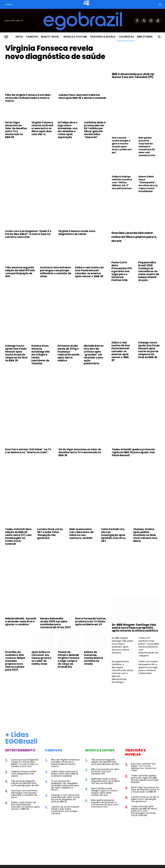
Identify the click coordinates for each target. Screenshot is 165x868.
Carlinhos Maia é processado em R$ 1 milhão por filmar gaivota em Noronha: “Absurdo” (95, 130)
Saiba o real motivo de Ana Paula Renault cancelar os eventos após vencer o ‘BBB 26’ (89, 272)
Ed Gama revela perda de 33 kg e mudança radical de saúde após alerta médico (68, 353)
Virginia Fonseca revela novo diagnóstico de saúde (55, 52)
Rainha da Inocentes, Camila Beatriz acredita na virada (94, 658)
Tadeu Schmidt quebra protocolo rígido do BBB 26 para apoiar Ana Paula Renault (133, 452)
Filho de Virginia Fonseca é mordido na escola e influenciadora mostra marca (28, 98)
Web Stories (145, 37)
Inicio (19, 37)
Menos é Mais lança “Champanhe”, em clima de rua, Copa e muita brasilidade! (148, 184)
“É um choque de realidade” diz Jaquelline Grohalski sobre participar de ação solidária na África (65, 785)
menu (9, 4)
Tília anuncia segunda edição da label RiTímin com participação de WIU (20, 272)
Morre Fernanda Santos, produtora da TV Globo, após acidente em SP (91, 621)
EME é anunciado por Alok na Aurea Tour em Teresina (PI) (133, 76)
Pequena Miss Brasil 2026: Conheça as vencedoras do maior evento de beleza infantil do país (149, 271)
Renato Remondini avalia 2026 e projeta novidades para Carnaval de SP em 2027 (56, 623)
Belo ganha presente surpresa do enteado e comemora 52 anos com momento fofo (147, 147)
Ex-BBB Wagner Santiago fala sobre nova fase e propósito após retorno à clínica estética (135, 628)
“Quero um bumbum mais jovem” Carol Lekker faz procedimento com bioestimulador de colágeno (149, 647)
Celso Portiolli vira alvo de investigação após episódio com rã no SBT (113, 535)
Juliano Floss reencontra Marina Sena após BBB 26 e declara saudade (82, 96)
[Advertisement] (56, 163)
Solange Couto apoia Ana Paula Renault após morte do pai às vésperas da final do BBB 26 (16, 353)
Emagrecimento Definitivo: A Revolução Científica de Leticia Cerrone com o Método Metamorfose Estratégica (123, 672)
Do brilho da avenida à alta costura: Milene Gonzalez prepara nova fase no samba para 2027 (15, 661)
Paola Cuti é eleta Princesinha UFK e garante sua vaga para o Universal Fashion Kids (122, 271)
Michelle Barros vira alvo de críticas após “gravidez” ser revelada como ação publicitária (94, 355)
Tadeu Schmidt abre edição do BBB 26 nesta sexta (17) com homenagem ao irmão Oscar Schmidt (18, 537)
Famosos (32, 37)
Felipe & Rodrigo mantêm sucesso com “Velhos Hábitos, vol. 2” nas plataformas (122, 183)
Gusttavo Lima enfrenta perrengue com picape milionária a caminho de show (55, 272)
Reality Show (50, 37)
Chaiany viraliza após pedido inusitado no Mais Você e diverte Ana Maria (145, 535)
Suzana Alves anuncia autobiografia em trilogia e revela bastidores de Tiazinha (40, 355)
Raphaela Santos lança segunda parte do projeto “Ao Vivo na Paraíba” (105, 781)
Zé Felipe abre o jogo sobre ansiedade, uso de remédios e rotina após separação (68, 130)
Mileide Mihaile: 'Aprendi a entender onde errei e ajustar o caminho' (21, 621)
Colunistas (126, 37)
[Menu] (6, 37)
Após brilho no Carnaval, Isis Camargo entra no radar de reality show (41, 658)
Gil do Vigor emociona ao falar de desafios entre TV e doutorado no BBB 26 (16, 130)
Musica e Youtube (75, 37)
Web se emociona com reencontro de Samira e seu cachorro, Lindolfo (81, 534)
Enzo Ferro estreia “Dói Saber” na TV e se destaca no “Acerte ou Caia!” (28, 451)
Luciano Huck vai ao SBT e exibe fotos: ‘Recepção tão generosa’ (50, 534)
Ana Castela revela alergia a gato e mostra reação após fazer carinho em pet (122, 145)
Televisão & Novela (103, 37)
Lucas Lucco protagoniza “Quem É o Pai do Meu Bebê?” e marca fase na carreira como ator (28, 234)
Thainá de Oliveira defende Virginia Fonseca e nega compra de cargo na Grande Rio (68, 659)
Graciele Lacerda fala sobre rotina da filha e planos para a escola (134, 237)
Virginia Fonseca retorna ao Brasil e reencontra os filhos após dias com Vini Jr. (42, 128)
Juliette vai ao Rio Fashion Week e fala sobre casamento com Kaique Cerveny (65, 810)
